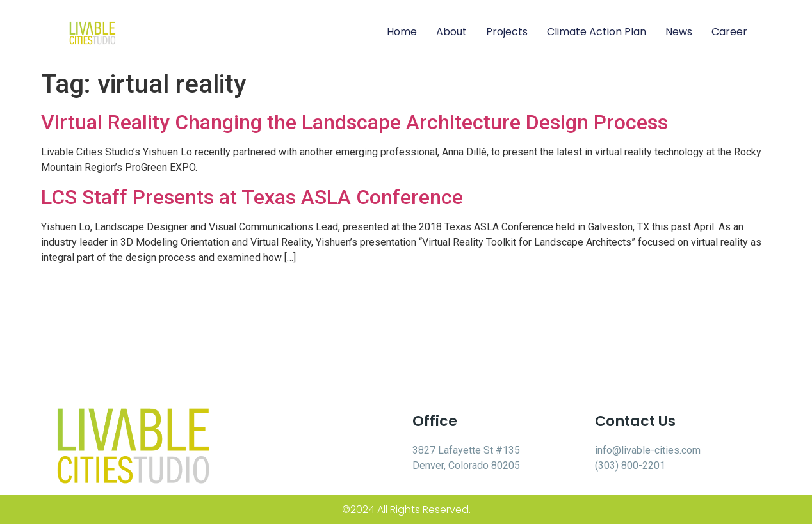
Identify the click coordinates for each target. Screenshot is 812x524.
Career (729, 32)
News (679, 32)
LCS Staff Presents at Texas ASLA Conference (252, 197)
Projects (507, 32)
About (451, 32)
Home (402, 32)
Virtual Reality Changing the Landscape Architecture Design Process (354, 122)
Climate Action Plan (597, 32)
